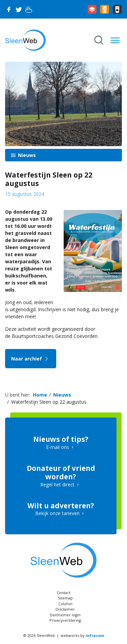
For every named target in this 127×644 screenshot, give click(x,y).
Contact (63, 593)
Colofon (65, 604)
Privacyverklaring (65, 620)
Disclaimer (65, 609)
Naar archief (31, 359)
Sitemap (65, 598)
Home (40, 395)
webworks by (82, 635)
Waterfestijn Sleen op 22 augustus (49, 402)
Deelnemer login (65, 615)
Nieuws (26, 155)
